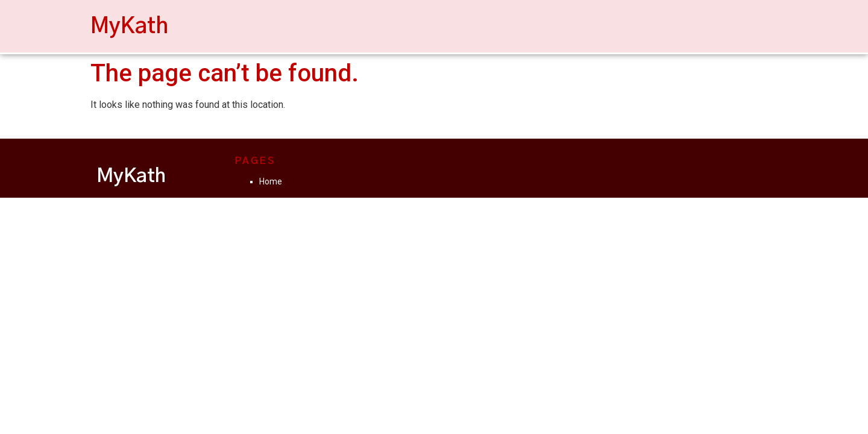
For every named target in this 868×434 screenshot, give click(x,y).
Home (271, 181)
